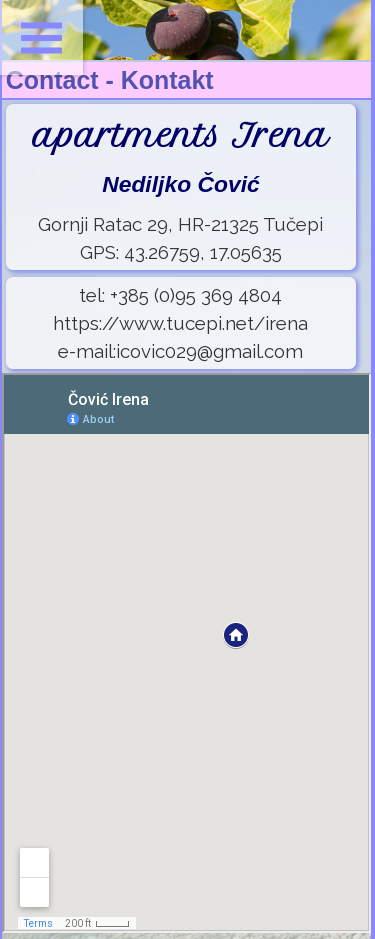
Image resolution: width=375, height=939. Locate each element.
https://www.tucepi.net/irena (180, 323)
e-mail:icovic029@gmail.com (180, 351)
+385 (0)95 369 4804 (196, 295)
